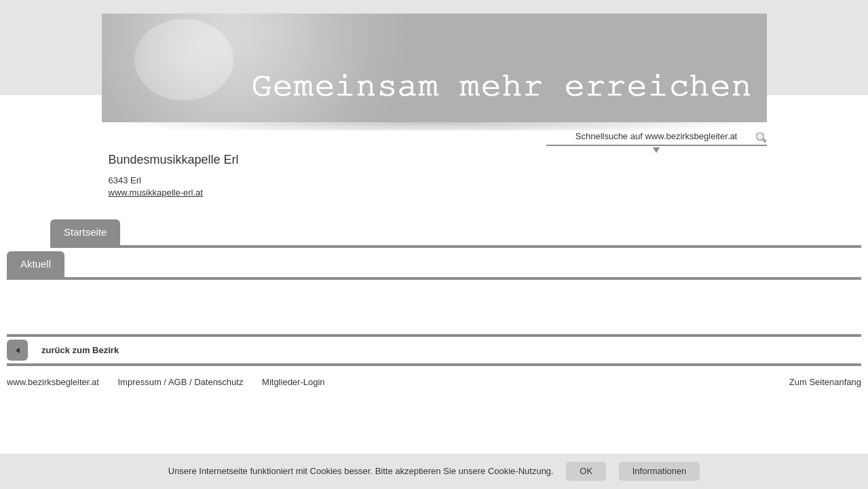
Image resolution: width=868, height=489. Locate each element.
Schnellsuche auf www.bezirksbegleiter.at (656, 136)
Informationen (660, 471)
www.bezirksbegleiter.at (53, 382)
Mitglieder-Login (294, 382)
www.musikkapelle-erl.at (156, 193)
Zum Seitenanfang (825, 382)
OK (586, 471)
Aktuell (36, 264)
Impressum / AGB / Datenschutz (180, 382)
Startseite (85, 232)
